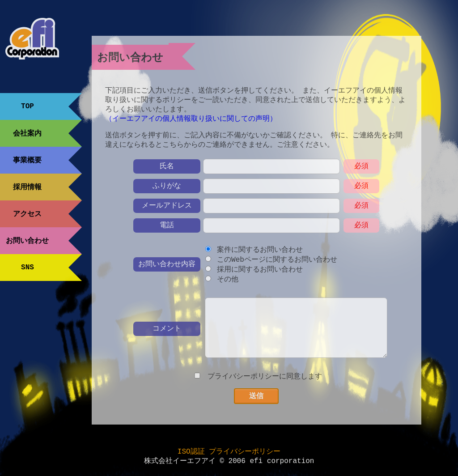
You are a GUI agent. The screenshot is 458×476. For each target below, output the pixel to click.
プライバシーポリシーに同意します (265, 384)
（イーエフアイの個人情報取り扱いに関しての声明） (191, 123)
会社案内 (27, 133)
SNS (28, 268)
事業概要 (27, 160)
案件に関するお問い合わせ (260, 256)
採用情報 (27, 187)
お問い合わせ (27, 241)
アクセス (27, 214)
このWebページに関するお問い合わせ (277, 266)
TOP (28, 106)
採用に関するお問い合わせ (260, 276)
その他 (228, 287)
